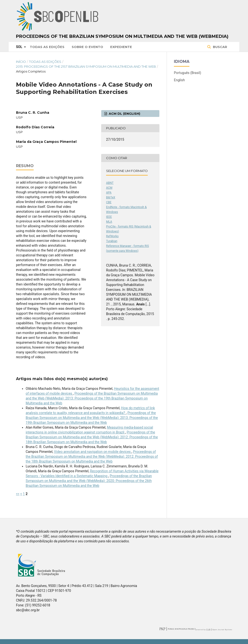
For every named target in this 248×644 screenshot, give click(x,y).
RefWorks (112, 236)
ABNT (110, 183)
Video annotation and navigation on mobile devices (93, 452)
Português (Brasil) (187, 73)
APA (109, 193)
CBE (109, 202)
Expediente (121, 47)
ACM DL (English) (124, 114)
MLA (109, 222)
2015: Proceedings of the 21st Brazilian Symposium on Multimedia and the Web (86, 66)
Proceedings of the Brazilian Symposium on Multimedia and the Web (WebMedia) (122, 36)
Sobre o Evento (87, 47)
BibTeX (111, 197)
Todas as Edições (47, 47)
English (179, 80)
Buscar (220, 47)
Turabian (112, 241)
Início (21, 62)
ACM (109, 188)
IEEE (109, 217)
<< (18, 494)
